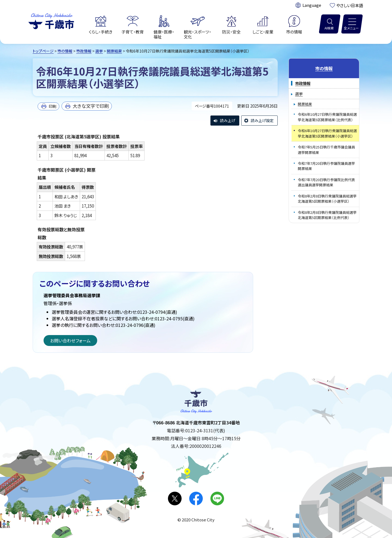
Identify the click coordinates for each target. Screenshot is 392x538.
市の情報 (65, 51)
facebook (196, 499)
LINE (217, 499)
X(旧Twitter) (175, 499)
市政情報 (84, 51)
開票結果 (114, 51)
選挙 (99, 51)
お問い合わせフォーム (70, 341)
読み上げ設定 (262, 120)
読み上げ (228, 120)
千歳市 (51, 20)
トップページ (43, 51)
